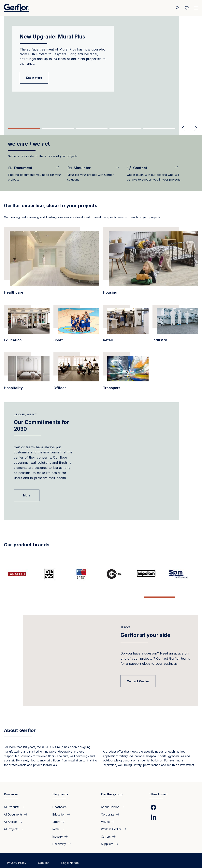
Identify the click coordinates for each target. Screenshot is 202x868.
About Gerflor (20, 718)
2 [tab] (58, 128)
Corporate (108, 802)
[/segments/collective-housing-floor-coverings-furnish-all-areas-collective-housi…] (151, 263)
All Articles (11, 809)
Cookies (44, 850)
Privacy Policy (17, 850)
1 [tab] (24, 128)
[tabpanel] (101, 69)
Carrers (106, 824)
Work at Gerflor (111, 817)
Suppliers (107, 831)
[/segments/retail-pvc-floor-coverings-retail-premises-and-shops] (126, 326)
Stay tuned (158, 782)
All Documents (13, 802)
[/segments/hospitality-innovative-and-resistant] (27, 373)
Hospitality (59, 831)
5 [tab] (159, 128)
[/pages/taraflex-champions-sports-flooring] (20, 574)
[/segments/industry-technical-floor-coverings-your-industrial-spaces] (175, 326)
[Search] (178, 8)
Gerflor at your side (145, 623)
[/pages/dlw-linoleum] (52, 574)
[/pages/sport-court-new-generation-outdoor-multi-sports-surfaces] (85, 574)
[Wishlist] (187, 8)
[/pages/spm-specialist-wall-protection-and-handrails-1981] (182, 574)
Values (105, 809)
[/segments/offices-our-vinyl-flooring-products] (76, 373)
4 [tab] (125, 128)
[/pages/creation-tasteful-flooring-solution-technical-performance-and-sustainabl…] (117, 574)
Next (194, 128)
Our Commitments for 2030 (41, 426)
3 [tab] (92, 128)
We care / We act (25, 414)
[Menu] (196, 7)
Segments (60, 782)
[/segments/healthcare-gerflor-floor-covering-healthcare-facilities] (51, 263)
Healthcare (60, 794)
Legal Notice (70, 850)
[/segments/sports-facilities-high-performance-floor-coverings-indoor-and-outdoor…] (76, 326)
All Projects (11, 817)
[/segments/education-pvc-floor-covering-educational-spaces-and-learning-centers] (27, 326)
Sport (56, 809)
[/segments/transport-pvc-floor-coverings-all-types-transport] (126, 373)
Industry (58, 824)
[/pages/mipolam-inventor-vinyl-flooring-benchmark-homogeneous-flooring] (150, 574)
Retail (56, 817)
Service (125, 615)
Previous (183, 128)
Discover (11, 782)
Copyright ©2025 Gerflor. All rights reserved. (37, 858)
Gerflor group (112, 782)
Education (59, 802)
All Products (12, 794)
